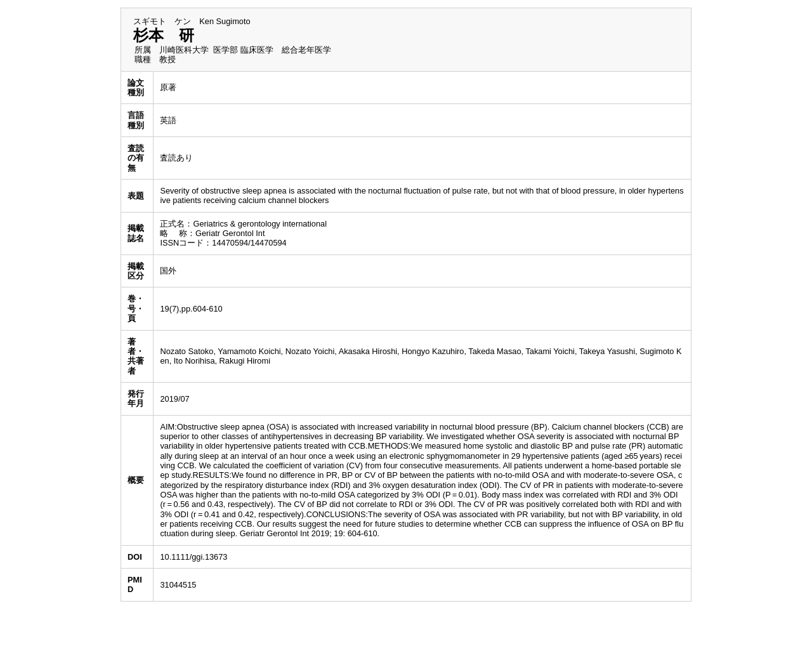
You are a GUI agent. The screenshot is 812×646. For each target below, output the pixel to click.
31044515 (178, 585)
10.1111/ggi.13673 (193, 557)
